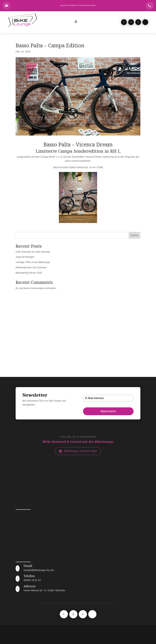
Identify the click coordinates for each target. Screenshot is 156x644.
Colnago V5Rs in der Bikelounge (33, 262)
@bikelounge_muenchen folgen (78, 451)
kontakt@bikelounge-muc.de (39, 570)
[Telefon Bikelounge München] (150, 6)
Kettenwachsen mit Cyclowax (31, 267)
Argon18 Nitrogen (25, 257)
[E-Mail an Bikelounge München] (6, 6)
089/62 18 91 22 (32, 580)
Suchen (135, 235)
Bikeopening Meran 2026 (29, 273)
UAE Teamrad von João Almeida (33, 252)
